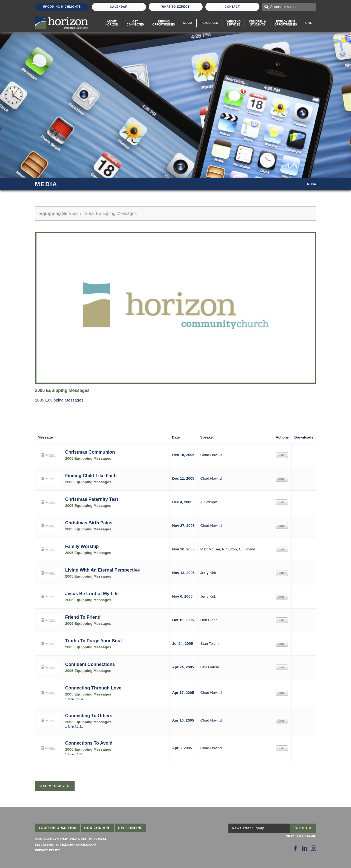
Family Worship (82, 546)
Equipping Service (59, 214)
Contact (232, 7)
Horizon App (97, 828)
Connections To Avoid (89, 743)
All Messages (55, 786)
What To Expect (176, 7)
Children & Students (257, 23)
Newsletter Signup (248, 828)
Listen (282, 455)
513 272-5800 (44, 845)
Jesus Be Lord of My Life (92, 593)
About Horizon (112, 23)
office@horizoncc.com (76, 845)
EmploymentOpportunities (286, 23)
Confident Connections (90, 664)
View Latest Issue (301, 836)
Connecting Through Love (93, 688)
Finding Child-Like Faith (91, 476)
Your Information (58, 828)
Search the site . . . (284, 7)
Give (309, 23)
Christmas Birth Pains (89, 523)
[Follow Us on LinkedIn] (304, 848)
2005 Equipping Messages (88, 458)
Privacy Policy (48, 850)
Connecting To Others (89, 716)
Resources (209, 23)
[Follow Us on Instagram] (313, 848)
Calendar (119, 7)
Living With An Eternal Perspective (103, 570)
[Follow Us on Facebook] (295, 848)
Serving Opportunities (164, 23)
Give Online (130, 828)
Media (188, 23)
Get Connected (135, 23)
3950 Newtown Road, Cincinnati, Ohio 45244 (71, 839)
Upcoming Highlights (62, 7)
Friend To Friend (83, 617)
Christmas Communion (90, 452)
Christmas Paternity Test (92, 499)
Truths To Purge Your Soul (94, 641)
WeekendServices (233, 23)
